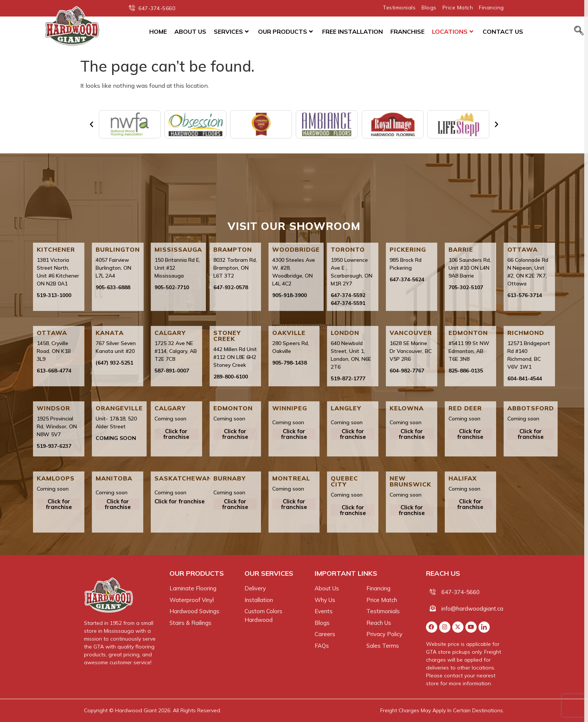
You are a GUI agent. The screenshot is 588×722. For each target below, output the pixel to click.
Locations (453, 32)
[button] (91, 125)
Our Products (285, 32)
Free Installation (352, 32)
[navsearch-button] (579, 31)
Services (231, 32)
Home (158, 32)
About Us (190, 32)
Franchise (407, 32)
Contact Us (503, 32)
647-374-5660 (460, 592)
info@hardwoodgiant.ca (472, 609)
